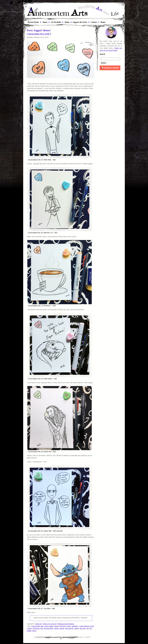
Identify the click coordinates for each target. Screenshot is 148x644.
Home (103, 22)
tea (88, 628)
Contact (94, 22)
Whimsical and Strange (66, 624)
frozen (69, 626)
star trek (83, 628)
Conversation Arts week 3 (39, 34)
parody (62, 628)
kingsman (36, 628)
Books (67, 22)
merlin (56, 628)
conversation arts (37, 626)
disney (57, 626)
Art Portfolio (56, 22)
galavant (75, 626)
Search (102, 54)
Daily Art (39, 624)
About (45, 22)
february (63, 626)
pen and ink (69, 628)
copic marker (49, 626)
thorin (34, 631)
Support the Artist (80, 22)
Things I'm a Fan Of (50, 624)
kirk (42, 628)
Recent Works (33, 22)
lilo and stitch (49, 628)
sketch (76, 628)
